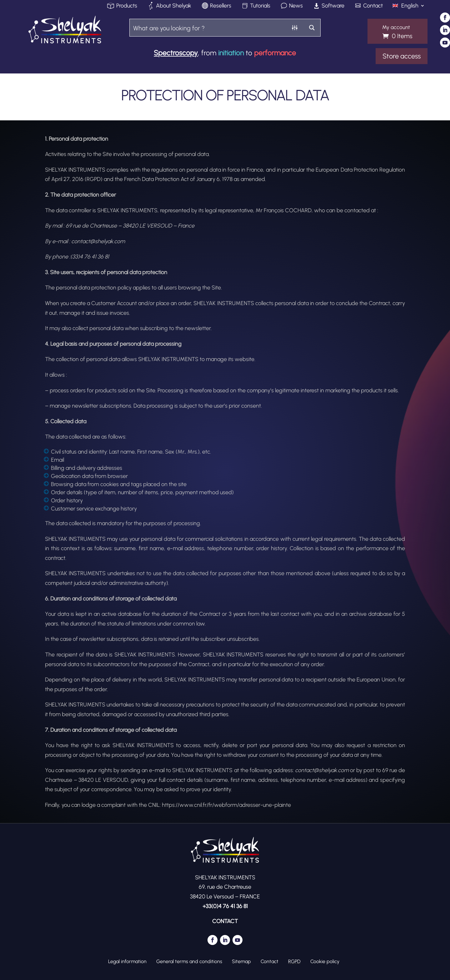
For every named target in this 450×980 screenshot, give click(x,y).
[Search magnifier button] (312, 28)
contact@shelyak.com (322, 770)
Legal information (127, 961)
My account (396, 28)
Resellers (221, 6)
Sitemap (241, 961)
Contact (373, 6)
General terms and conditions (189, 961)
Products (127, 6)
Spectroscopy (176, 53)
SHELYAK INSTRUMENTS (233, 655)
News (296, 6)
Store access (402, 56)
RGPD (294, 961)
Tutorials (260, 6)
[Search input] (208, 28)
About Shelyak (174, 6)
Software (333, 6)
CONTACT (225, 921)
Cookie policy (325, 961)
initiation (231, 53)
